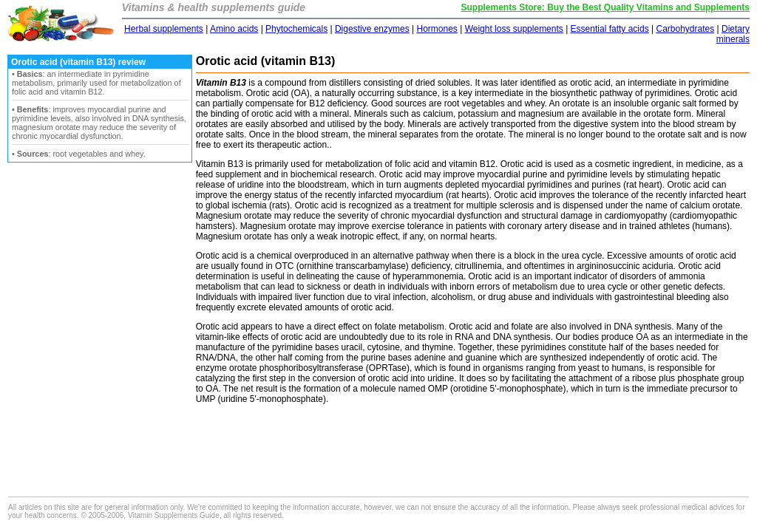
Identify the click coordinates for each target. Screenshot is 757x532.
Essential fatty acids (610, 29)
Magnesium (219, 216)
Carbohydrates (685, 29)
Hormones (437, 29)
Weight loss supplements (514, 29)
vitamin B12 (472, 164)
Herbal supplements (164, 29)
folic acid (412, 164)
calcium (695, 205)
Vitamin (211, 164)
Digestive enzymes (372, 29)
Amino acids (234, 29)
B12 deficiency (337, 103)
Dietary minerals (733, 34)
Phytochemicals (296, 29)
